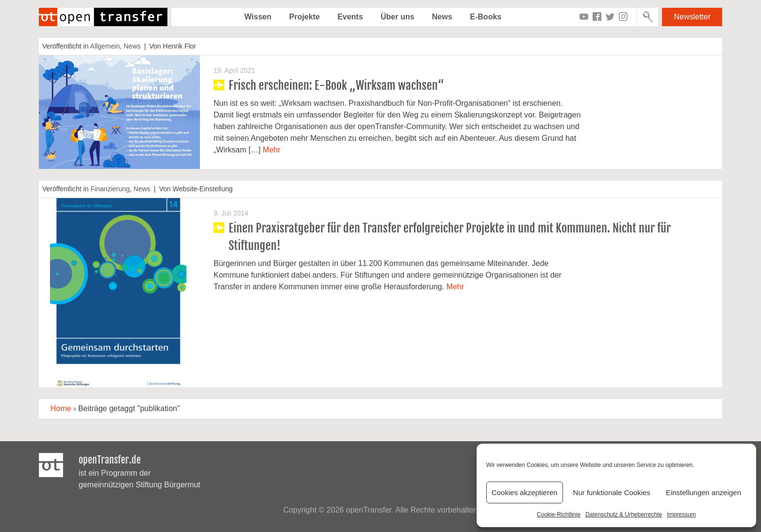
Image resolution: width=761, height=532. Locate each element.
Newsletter (692, 17)
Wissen (258, 17)
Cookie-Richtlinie (559, 515)
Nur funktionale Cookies (612, 492)
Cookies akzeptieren (525, 492)
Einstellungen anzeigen (703, 492)
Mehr (271, 150)
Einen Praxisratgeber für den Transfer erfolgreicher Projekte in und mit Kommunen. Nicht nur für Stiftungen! (450, 237)
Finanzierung (110, 189)
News (442, 17)
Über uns (397, 17)
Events (350, 17)
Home (61, 408)
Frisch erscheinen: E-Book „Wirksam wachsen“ (336, 85)
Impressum (681, 515)
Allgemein (105, 46)
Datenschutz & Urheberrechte (624, 515)
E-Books (486, 17)
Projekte (305, 17)
